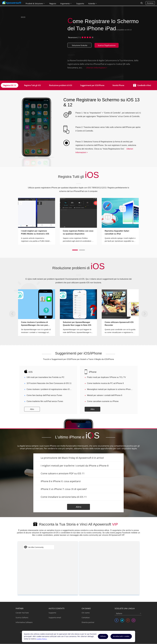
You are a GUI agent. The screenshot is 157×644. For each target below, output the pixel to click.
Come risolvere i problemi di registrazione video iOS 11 (49, 389)
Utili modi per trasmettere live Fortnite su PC (46, 377)
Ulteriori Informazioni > (97, 68)
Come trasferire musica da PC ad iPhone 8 (105, 383)
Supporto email (55, 618)
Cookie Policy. (42, 639)
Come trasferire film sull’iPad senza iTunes (45, 401)
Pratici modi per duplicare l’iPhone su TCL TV (106, 377)
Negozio (53, 3)
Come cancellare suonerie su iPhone (103, 401)
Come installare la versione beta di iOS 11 (64, 497)
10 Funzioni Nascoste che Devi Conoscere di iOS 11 (49, 383)
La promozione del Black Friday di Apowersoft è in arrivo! (72, 458)
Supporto (80, 3)
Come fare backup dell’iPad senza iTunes (44, 395)
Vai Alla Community (36, 547)
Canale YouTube (22, 613)
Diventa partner (88, 622)
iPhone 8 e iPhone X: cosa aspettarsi (61, 481)
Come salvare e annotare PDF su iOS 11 (63, 474)
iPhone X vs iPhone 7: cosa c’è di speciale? (64, 489)
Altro (32, 409)
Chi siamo (86, 613)
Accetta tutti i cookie (121, 636)
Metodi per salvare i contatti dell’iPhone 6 (105, 395)
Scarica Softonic (22, 618)
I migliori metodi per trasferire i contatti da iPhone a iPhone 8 (75, 466)
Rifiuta (103, 636)
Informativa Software (24, 622)
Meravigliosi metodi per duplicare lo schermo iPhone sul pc (110, 389)
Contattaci (86, 618)
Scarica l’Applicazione (107, 45)
